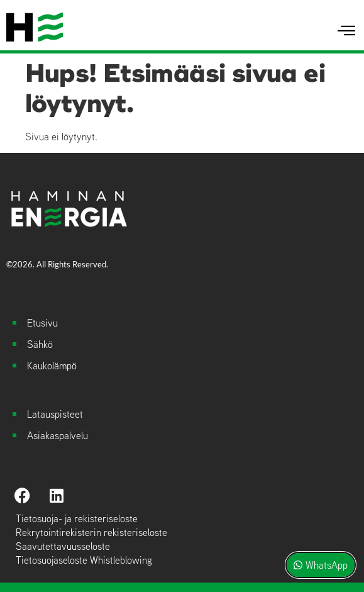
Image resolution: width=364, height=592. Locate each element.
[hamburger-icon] (347, 31)
